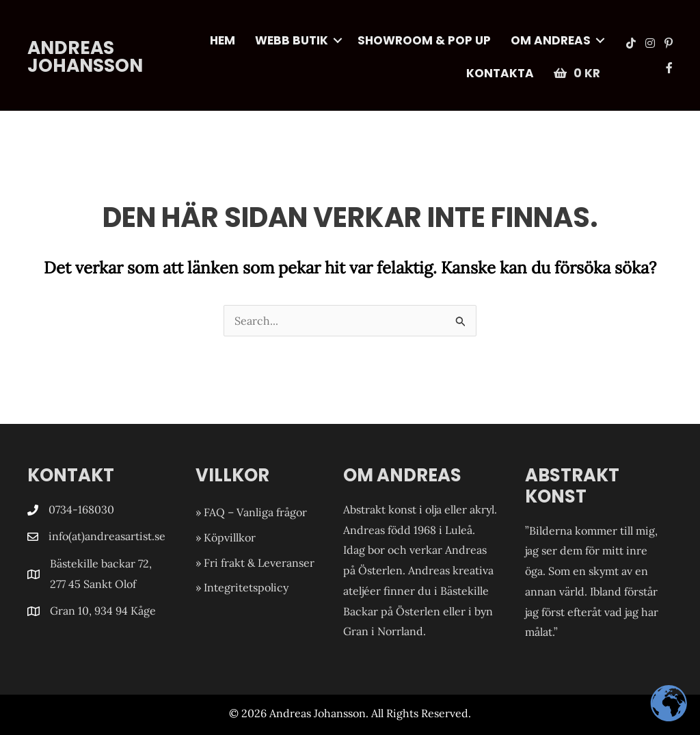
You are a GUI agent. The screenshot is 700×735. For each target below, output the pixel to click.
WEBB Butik (292, 40)
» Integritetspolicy (242, 587)
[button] (338, 40)
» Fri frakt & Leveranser (255, 563)
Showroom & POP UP (424, 40)
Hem (223, 40)
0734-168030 (81, 509)
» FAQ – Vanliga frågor (251, 512)
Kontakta (500, 73)
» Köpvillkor (226, 537)
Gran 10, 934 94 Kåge (104, 611)
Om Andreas (551, 40)
